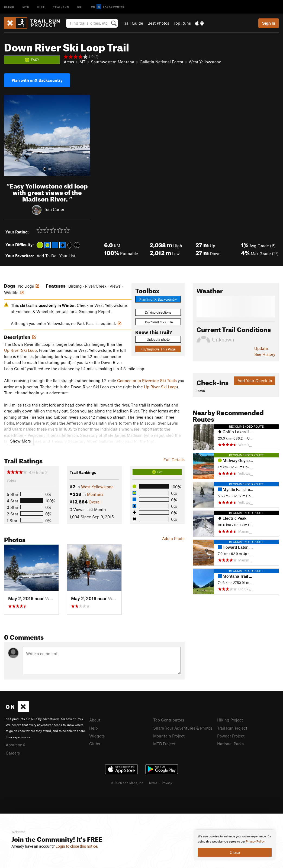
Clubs (95, 744)
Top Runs (182, 23)
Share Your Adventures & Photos (183, 728)
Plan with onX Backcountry (37, 80)
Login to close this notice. (77, 846)
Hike (41, 7)
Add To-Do (46, 256)
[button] (9, 135)
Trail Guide (133, 23)
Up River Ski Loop (20, 350)
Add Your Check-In (255, 381)
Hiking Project (230, 720)
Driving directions (158, 312)
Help (94, 728)
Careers (13, 753)
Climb (9, 7)
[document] (235, 845)
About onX (15, 745)
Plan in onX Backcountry (158, 299)
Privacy (167, 783)
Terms (153, 783)
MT (82, 62)
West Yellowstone (205, 62)
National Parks (230, 744)
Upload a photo (158, 339)
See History (265, 354)
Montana (95, 494)
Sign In (269, 23)
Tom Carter (54, 209)
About (95, 720)
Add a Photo (173, 538)
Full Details (174, 460)
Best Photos (158, 23)
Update (261, 348)
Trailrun (61, 7)
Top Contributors (169, 720)
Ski (80, 7)
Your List (67, 256)
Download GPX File (158, 322)
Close (235, 852)
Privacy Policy (255, 842)
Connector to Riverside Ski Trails (147, 381)
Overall (95, 502)
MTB (26, 7)
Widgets (97, 736)
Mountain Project (169, 736)
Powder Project (231, 736)
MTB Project (164, 744)
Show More (20, 441)
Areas (69, 62)
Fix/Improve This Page (158, 349)
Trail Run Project (232, 728)
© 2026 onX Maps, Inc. (127, 783)
